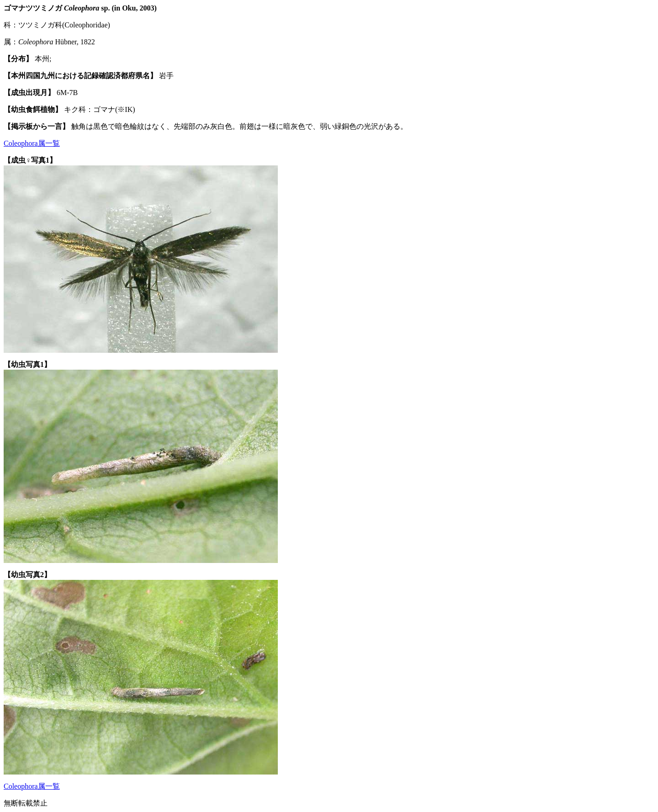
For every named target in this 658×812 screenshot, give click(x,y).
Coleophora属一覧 (32, 143)
